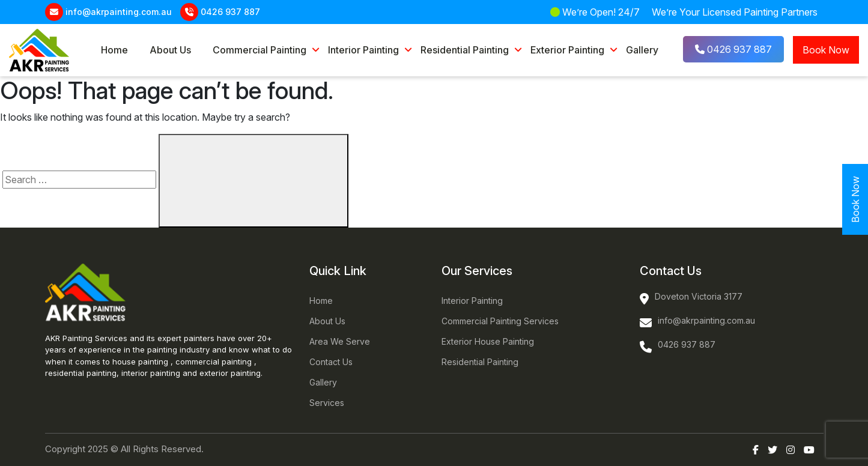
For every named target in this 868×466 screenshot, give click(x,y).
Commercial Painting (259, 50)
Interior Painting (363, 50)
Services (327, 403)
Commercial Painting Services (500, 321)
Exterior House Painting (488, 341)
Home (114, 50)
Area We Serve (340, 341)
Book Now (826, 50)
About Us (170, 50)
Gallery (642, 50)
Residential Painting (465, 50)
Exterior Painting (567, 50)
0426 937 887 (230, 12)
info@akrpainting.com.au (119, 12)
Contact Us (331, 362)
